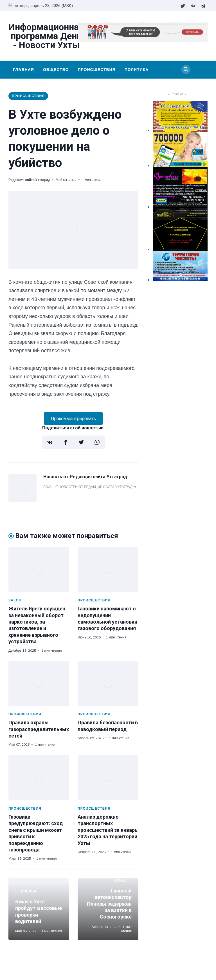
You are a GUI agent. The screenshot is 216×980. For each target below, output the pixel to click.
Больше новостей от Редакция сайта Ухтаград (90, 487)
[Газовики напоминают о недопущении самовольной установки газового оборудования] (108, 569)
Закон (15, 600)
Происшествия (96, 70)
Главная (23, 70)
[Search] (186, 70)
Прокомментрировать (74, 418)
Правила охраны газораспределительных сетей (39, 729)
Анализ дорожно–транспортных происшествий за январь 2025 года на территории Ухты (108, 830)
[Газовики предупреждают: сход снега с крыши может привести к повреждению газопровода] (39, 778)
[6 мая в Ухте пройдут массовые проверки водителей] (39, 909)
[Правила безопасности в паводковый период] (108, 683)
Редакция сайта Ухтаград (29, 180)
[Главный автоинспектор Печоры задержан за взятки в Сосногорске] (108, 909)
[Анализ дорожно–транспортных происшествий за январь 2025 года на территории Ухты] (108, 778)
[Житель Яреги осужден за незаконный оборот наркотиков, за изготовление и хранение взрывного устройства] (39, 569)
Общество (56, 70)
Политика (137, 70)
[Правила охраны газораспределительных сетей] (39, 683)
